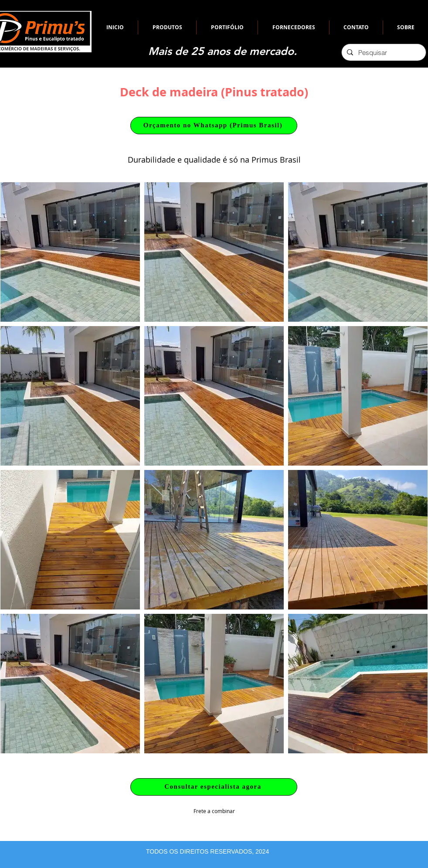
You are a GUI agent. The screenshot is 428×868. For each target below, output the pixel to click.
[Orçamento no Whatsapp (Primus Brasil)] (214, 126)
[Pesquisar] (383, 52)
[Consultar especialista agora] (214, 787)
